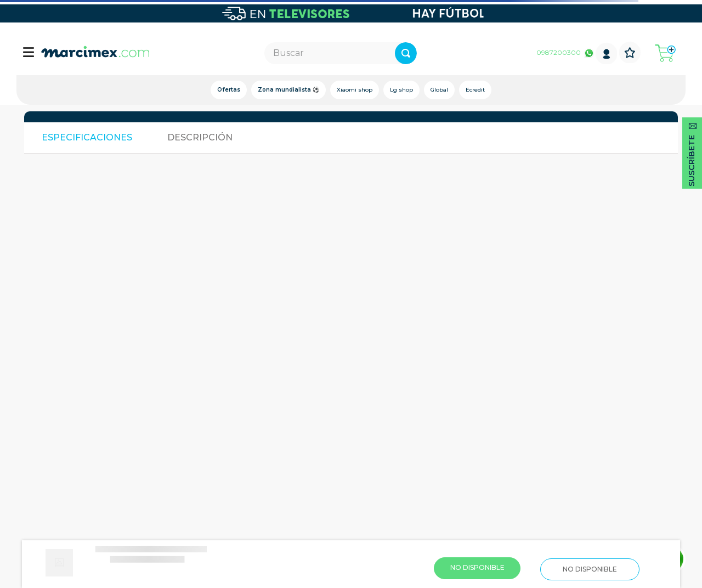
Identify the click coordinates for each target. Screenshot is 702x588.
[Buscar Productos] (443, 53)
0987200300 (559, 52)
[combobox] (341, 53)
